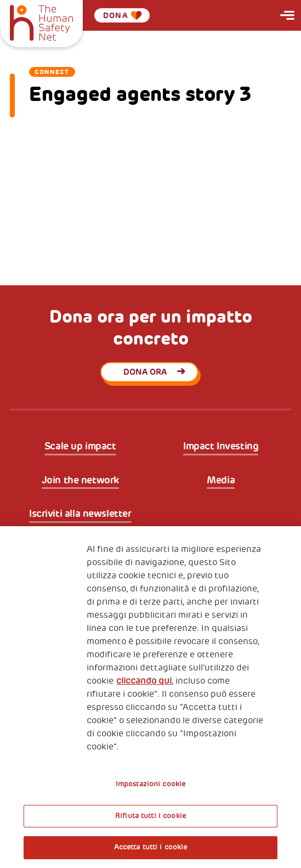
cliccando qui (144, 681)
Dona (122, 15)
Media (221, 480)
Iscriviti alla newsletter (80, 514)
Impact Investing (221, 446)
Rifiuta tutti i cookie (150, 816)
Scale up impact (80, 446)
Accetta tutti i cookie (151, 847)
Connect (52, 72)
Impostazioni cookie (150, 784)
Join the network (80, 480)
